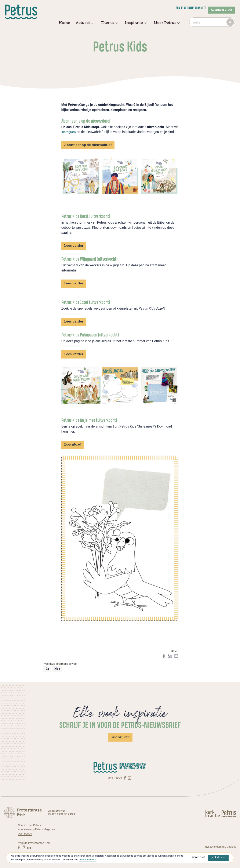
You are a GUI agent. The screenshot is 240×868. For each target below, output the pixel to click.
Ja (47, 669)
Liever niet (198, 857)
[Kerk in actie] (213, 813)
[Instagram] (129, 778)
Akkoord (218, 858)
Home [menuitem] (64, 23)
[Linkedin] (29, 847)
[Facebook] (125, 778)
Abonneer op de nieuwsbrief (88, 145)
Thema (109, 23)
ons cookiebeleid (88, 860)
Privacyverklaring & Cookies (219, 847)
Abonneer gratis (222, 10)
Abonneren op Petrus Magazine (38, 829)
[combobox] (212, 22)
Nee (57, 669)
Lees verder (74, 246)
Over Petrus (25, 834)
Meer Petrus (166, 23)
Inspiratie (135, 23)
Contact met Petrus (30, 825)
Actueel (84, 23)
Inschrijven (120, 737)
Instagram (69, 132)
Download (73, 445)
